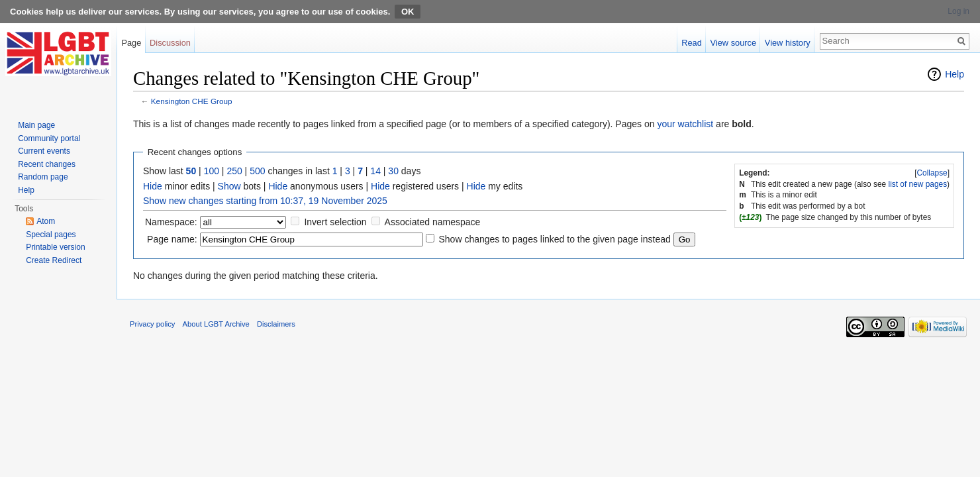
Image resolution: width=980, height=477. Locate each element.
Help (955, 74)
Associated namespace (433, 222)
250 (234, 171)
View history (788, 43)
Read (692, 43)
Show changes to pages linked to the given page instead (554, 239)
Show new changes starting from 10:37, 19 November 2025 (265, 201)
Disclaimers (276, 324)
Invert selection (335, 222)
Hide (153, 186)
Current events (44, 151)
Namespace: (171, 222)
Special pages (51, 235)
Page (131, 43)
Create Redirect (54, 260)
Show (229, 186)
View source (733, 43)
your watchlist (685, 124)
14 (375, 171)
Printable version (55, 247)
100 (212, 171)
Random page (43, 177)
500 (257, 171)
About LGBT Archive (216, 324)
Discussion (170, 43)
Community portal (49, 138)
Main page (36, 125)
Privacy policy (152, 324)
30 (393, 171)
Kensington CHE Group (192, 101)
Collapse (932, 173)
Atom (46, 221)
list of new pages (918, 184)
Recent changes (47, 164)
